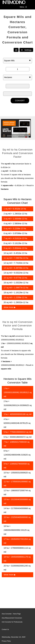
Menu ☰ (23, 7)
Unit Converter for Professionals (12, 622)
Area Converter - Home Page (11, 614)
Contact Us (5, 629)
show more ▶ (10, 307)
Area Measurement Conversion (12, 618)
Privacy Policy (6, 641)
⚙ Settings (26, 50)
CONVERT (20, 101)
